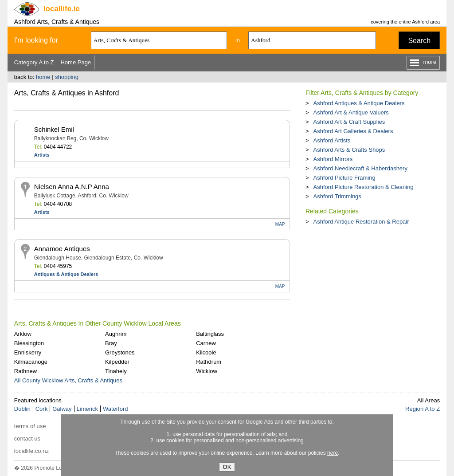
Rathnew (25, 371)
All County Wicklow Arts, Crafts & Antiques (68, 380)
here (333, 453)
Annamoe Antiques (62, 249)
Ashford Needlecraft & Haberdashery (360, 168)
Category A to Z (34, 62)
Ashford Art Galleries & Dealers (353, 131)
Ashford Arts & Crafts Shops (349, 150)
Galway (62, 409)
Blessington (29, 343)
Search (419, 41)
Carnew (206, 343)
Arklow (23, 334)
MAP (280, 224)
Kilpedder (117, 362)
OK (227, 467)
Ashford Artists (332, 140)
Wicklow (207, 371)
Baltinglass (210, 334)
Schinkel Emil (54, 129)
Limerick (87, 409)
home (43, 77)
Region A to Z (423, 409)
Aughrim (116, 334)
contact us (27, 439)
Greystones (120, 352)
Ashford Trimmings (337, 196)
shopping (67, 77)
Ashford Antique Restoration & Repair (361, 222)
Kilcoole (206, 352)
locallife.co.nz (31, 451)
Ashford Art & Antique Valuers (351, 112)
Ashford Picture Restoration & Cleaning (363, 187)
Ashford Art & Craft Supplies (349, 122)
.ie (62, 9)
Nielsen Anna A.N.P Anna (72, 187)
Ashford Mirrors (333, 159)
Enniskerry (28, 352)
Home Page (76, 62)
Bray (111, 343)
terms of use (30, 426)
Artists (42, 155)
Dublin (22, 409)
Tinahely (116, 371)
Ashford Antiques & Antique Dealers (359, 103)
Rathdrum (209, 362)
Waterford (115, 409)
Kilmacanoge (31, 362)
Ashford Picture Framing (344, 178)
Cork (41, 409)
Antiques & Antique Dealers (66, 274)
